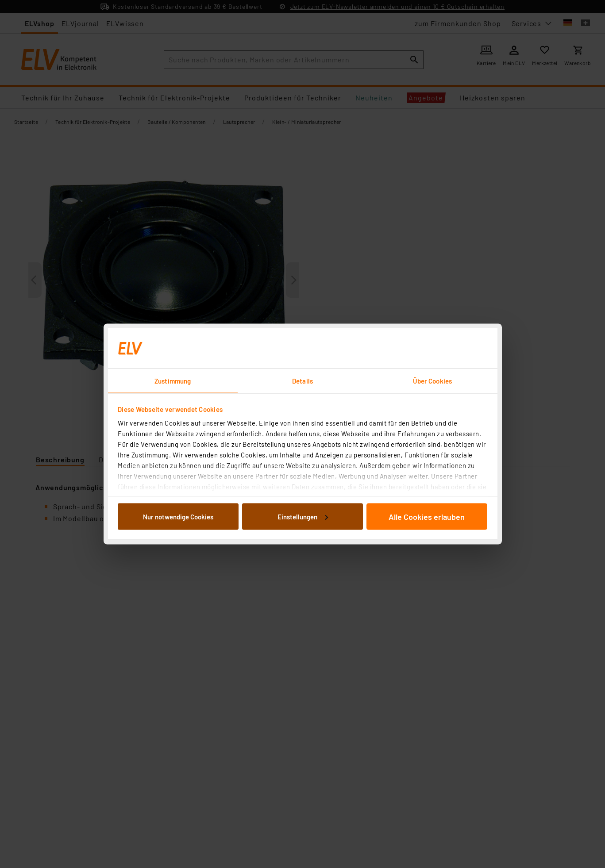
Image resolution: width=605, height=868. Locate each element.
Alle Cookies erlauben (427, 516)
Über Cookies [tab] (432, 381)
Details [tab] (302, 381)
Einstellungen (303, 516)
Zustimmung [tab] (173, 381)
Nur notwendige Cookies (178, 516)
